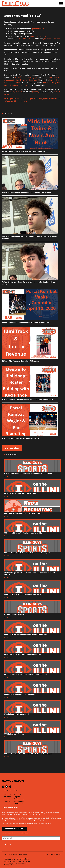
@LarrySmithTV (16, 92)
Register (17, 797)
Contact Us (18, 803)
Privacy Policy (19, 799)
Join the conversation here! (14, 829)
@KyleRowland (38, 29)
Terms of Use (19, 801)
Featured (7, 794)
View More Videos (12, 448)
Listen (9, 476)
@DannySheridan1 (38, 36)
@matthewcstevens (52, 39)
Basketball (8, 797)
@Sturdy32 (37, 92)
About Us (18, 794)
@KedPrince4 (24, 39)
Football (7, 799)
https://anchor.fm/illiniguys (26, 77)
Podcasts (7, 801)
